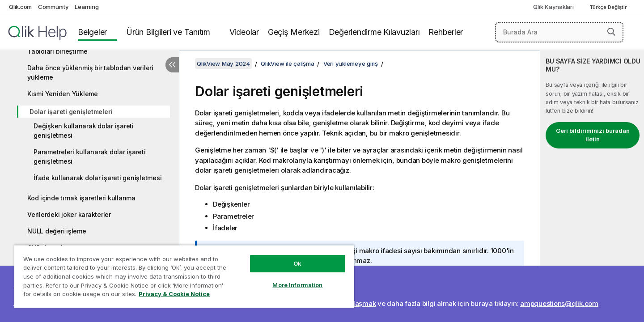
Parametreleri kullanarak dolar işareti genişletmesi (90, 157)
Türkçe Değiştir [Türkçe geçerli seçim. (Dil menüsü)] (609, 7)
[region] (184, 276)
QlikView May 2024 (223, 64)
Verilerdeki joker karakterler (69, 214)
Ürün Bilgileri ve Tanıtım (168, 32)
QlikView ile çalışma (287, 64)
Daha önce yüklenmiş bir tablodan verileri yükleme (90, 72)
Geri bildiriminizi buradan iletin (593, 135)
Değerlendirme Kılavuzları (374, 32)
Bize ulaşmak (355, 303)
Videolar (244, 32)
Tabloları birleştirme (57, 51)
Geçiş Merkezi (294, 32)
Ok (297, 263)
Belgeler (92, 32)
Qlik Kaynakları (553, 7)
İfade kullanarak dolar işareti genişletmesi (97, 178)
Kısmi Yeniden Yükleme (63, 94)
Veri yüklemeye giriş (351, 64)
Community (53, 7)
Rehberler (446, 32)
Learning (87, 7)
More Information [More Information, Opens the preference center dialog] (297, 285)
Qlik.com (20, 7)
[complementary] (592, 186)
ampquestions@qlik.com (559, 303)
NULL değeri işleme (57, 231)
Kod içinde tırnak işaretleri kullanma (81, 198)
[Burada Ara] (559, 32)
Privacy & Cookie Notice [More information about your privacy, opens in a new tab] (174, 294)
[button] (611, 32)
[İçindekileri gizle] (172, 65)
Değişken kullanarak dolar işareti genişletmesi (84, 131)
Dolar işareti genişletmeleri (71, 112)
